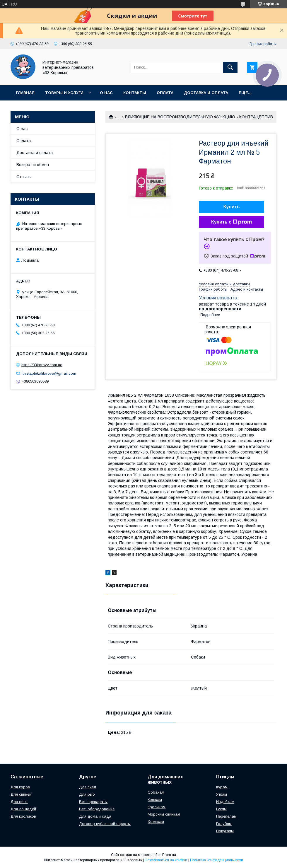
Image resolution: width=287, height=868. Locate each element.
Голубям (224, 824)
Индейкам (225, 802)
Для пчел (88, 787)
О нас (106, 93)
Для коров (20, 787)
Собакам (156, 792)
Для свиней (21, 794)
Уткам (222, 794)
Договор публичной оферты (105, 824)
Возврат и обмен (33, 165)
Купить (232, 207)
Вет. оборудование (97, 809)
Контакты (135, 93)
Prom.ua (169, 855)
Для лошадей (23, 809)
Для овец (19, 802)
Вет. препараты (93, 802)
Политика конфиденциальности (217, 860)
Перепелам (226, 816)
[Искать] (230, 67)
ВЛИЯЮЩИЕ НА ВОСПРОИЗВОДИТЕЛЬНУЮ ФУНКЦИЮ (180, 117)
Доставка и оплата (206, 93)
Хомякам (156, 822)
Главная (25, 93)
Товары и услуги (64, 93)
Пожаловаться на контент (166, 860)
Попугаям (225, 831)
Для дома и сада (95, 816)
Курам (222, 787)
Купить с (232, 222)
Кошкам (155, 800)
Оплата (165, 93)
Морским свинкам (164, 814)
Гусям (221, 809)
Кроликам (157, 807)
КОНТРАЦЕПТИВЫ (258, 117)
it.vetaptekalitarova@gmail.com (49, 373)
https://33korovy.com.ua (42, 365)
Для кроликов (23, 816)
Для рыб (87, 794)
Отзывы (24, 177)
